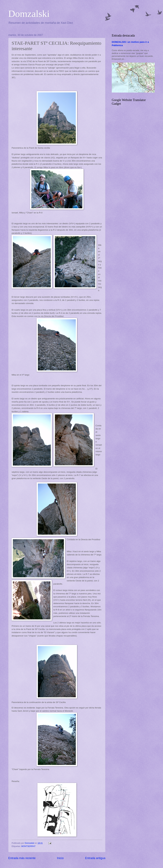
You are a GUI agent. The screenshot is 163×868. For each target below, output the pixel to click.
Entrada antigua (95, 858)
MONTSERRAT (28, 846)
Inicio (60, 858)
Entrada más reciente (22, 858)
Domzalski (29, 14)
